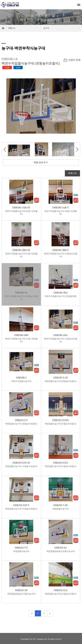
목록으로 (72, 173)
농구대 (62, 28)
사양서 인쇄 (74, 60)
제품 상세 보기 (41, 162)
